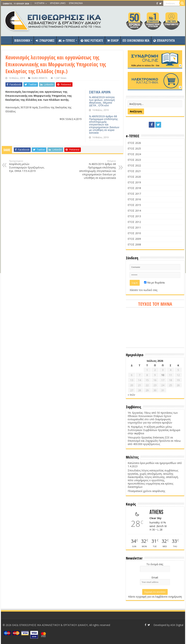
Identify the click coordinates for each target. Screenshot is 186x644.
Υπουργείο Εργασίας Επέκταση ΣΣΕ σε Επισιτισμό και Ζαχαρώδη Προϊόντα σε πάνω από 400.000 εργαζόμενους (154, 441)
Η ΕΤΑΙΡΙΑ (40, 3)
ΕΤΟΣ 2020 (134, 177)
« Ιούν (131, 395)
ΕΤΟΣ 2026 (134, 143)
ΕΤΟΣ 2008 (134, 244)
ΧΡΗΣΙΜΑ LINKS (58, 3)
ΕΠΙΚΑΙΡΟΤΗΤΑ (164, 41)
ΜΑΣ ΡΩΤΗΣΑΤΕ (92, 41)
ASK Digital (177, 625)
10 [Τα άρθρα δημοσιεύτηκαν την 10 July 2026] (163, 375)
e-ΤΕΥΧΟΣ (67, 41)
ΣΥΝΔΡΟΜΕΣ (45, 41)
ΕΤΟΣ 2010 (134, 233)
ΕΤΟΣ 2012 (134, 222)
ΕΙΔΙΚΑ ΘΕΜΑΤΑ (40, 78)
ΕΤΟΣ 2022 (134, 165)
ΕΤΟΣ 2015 (134, 205)
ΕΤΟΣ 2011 (134, 228)
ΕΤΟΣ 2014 (134, 211)
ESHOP (113, 41)
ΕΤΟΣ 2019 (134, 182)
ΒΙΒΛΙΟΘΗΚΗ (22, 41)
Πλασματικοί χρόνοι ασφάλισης (146, 491)
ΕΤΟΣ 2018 (134, 188)
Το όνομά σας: (155, 564)
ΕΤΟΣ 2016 (134, 199)
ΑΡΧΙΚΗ (7, 40)
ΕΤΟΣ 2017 (134, 194)
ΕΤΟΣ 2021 (134, 171)
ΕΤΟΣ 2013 (134, 216)
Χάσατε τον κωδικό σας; (144, 290)
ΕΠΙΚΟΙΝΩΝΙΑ (76, 3)
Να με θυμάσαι (154, 282)
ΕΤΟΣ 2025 (134, 148)
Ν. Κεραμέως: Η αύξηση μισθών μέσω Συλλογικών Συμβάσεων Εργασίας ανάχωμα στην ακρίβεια (154, 430)
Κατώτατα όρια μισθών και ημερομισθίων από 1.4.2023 (155, 465)
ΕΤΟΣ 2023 (134, 160)
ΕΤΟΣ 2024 (134, 154)
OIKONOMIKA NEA (136, 41)
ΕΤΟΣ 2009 (134, 239)
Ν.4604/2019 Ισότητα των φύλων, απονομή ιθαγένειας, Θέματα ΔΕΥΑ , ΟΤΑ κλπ (102, 101)
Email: (155, 577)
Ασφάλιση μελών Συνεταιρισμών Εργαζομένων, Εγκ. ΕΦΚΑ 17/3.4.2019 (28, 166)
